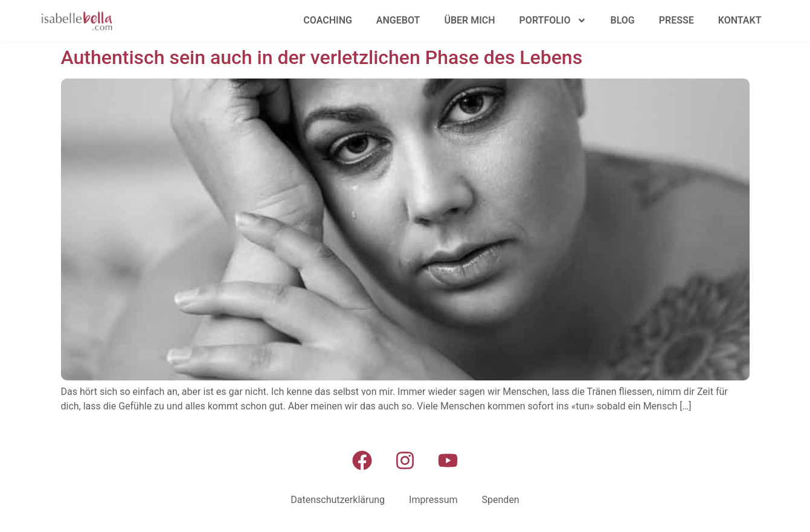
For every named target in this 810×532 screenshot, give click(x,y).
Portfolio (553, 21)
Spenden (501, 500)
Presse (677, 20)
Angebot (398, 20)
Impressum (433, 500)
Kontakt (740, 20)
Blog (623, 20)
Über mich (469, 20)
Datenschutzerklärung (338, 500)
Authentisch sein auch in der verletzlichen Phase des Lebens (322, 57)
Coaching (328, 20)
